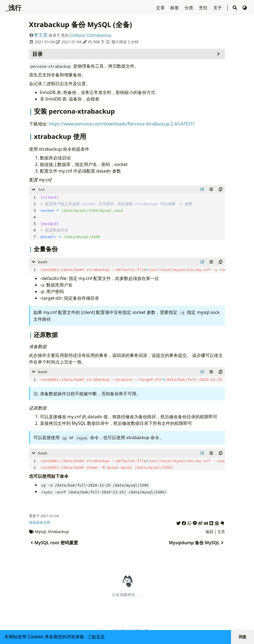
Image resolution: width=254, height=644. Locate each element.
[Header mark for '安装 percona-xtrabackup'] (31, 111)
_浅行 (13, 8)
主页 (221, 532)
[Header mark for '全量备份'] (31, 249)
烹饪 (204, 8)
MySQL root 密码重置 (54, 543)
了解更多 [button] (96, 637)
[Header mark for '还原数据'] (31, 334)
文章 (161, 8)
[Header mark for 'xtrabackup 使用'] (31, 136)
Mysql (77, 35)
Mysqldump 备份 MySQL (197, 543)
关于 (218, 8)
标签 (175, 8)
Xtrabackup (99, 35)
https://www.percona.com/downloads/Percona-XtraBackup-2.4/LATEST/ (122, 124)
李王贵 (41, 35)
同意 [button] (243, 637)
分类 (189, 8)
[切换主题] (245, 8)
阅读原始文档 (40, 522)
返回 (209, 532)
